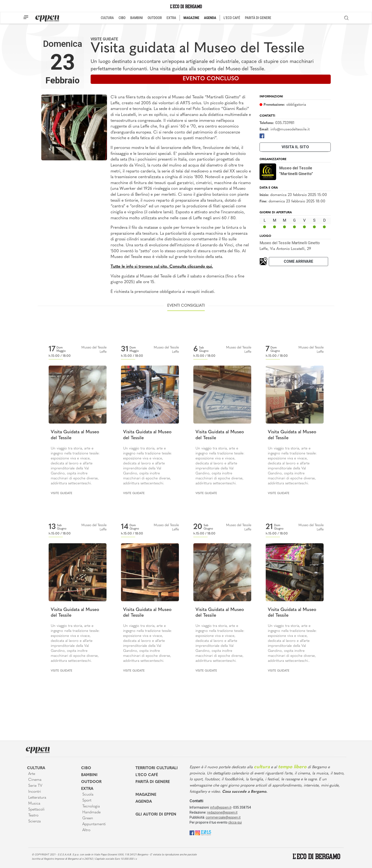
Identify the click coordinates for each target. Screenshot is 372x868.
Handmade (91, 812)
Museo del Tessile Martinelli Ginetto (290, 243)
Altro (86, 830)
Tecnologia (91, 806)
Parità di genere (153, 782)
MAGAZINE (191, 18)
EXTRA (171, 18)
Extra (87, 789)
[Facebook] (262, 136)
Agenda (144, 802)
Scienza (35, 821)
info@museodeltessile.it (290, 129)
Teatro (33, 816)
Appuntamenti (94, 824)
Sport (87, 801)
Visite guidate (104, 39)
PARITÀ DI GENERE (258, 18)
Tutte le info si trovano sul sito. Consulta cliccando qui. (162, 267)
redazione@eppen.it (222, 812)
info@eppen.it (221, 807)
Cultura (36, 768)
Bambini (89, 775)
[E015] (206, 832)
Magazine (146, 795)
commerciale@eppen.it (223, 817)
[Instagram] (198, 832)
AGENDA (210, 18)
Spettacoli (36, 810)
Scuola (88, 795)
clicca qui (235, 822)
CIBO (122, 18)
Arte (32, 774)
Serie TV (35, 786)
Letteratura (37, 798)
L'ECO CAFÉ (232, 18)
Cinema (35, 780)
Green (88, 818)
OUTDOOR (155, 18)
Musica (34, 804)
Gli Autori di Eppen (156, 815)
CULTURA (107, 18)
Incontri (35, 792)
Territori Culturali (157, 768)
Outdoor (91, 782)
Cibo (86, 768)
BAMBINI (137, 18)
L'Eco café (147, 775)
